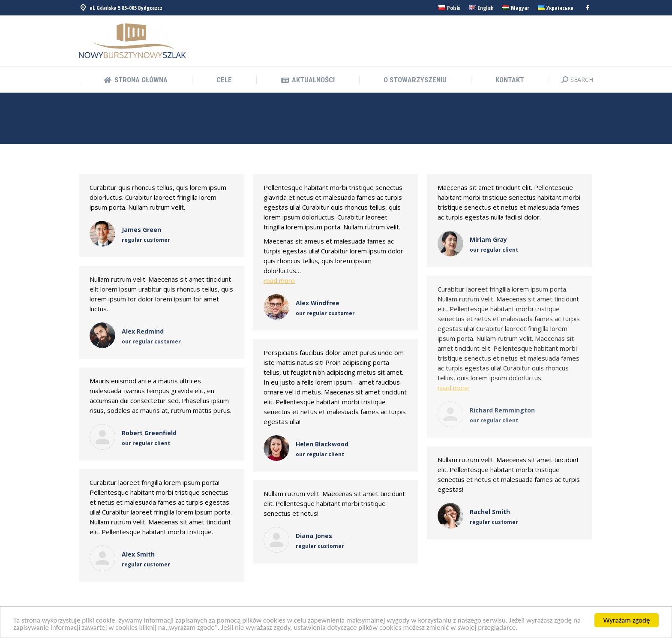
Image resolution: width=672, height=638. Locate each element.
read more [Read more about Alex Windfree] (279, 280)
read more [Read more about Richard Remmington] (453, 388)
